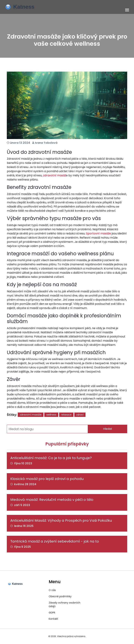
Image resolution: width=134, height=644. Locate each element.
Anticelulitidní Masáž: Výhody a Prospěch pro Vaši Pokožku (61, 520)
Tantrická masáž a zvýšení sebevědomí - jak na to (55, 541)
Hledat (108, 429)
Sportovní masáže (98, 233)
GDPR (52, 613)
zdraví (80, 415)
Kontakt (53, 619)
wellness (51, 415)
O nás (52, 590)
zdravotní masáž (55, 175)
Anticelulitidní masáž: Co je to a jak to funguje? (51, 458)
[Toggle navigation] (127, 10)
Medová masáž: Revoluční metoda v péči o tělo (52, 500)
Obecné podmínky (60, 596)
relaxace (66, 415)
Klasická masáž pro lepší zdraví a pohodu (47, 479)
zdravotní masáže (31, 415)
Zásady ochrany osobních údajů (64, 604)
